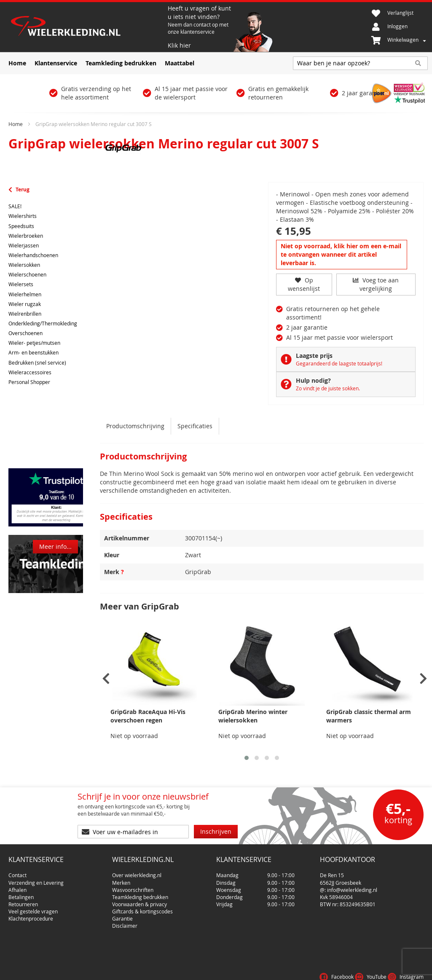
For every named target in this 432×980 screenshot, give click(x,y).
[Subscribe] (216, 832)
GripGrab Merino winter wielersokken (253, 716)
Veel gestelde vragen (33, 908)
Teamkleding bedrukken (140, 894)
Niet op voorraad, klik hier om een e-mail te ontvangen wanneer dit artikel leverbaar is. (341, 254)
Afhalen (17, 886)
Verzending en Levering (36, 879)
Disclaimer (125, 923)
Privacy (385, 969)
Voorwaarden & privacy (140, 901)
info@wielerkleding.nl (352, 886)
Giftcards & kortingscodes (142, 908)
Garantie (122, 916)
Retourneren (23, 901)
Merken (121, 879)
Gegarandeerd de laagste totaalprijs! (339, 363)
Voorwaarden (349, 969)
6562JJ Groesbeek (341, 879)
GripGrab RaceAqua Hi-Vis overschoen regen (148, 716)
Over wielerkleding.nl (137, 872)
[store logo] (87, 27)
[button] (247, 758)
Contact (17, 872)
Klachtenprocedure (31, 916)
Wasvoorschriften (133, 886)
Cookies (413, 969)
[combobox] (360, 63)
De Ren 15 (332, 872)
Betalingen (21, 894)
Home (16, 124)
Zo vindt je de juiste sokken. (328, 388)
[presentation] (106, 679)
